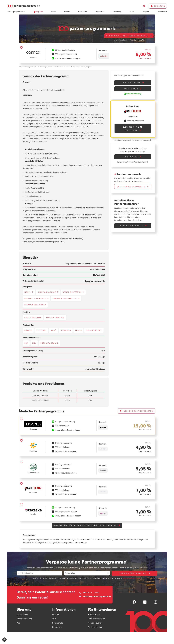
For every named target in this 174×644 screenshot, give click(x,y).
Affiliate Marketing (24, 619)
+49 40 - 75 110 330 (89, 593)
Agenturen (100, 12)
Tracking (26, 312)
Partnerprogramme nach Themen (51, 67)
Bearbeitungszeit (30, 357)
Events (67, 12)
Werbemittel (28, 325)
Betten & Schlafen (35, 305)
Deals (53, 12)
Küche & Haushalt (48, 292)
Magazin (146, 12)
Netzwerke (83, 12)
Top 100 (38, 12)
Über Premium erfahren (133, 226)
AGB (54, 619)
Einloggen (158, 6)
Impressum (57, 627)
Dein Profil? (133, 157)
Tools (132, 12)
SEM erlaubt (28, 369)
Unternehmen (23, 614)
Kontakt (56, 614)
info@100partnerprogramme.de (95, 596)
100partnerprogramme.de (28, 67)
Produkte (27, 263)
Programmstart (29, 269)
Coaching (117, 12)
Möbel (68, 67)
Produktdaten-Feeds (32, 338)
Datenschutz (57, 623)
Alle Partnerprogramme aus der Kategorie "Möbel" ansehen (87, 525)
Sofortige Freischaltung (33, 351)
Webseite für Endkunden (33, 281)
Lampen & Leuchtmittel (66, 298)
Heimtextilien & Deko (36, 298)
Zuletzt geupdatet (30, 275)
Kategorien (27, 287)
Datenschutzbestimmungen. (132, 578)
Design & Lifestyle (73, 292)
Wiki (18, 623)
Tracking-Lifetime (30, 363)
